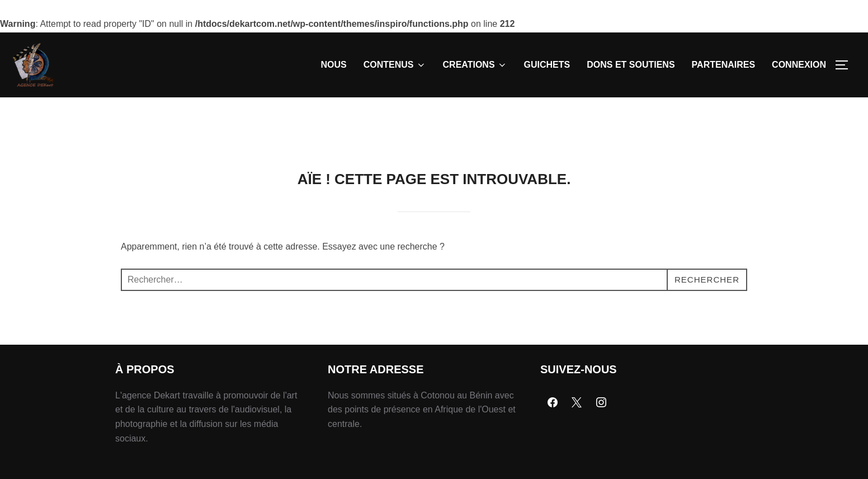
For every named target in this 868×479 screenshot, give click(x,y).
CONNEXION (799, 65)
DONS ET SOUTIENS (631, 65)
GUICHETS (547, 65)
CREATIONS (475, 65)
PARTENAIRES (724, 65)
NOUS (334, 65)
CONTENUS (395, 65)
